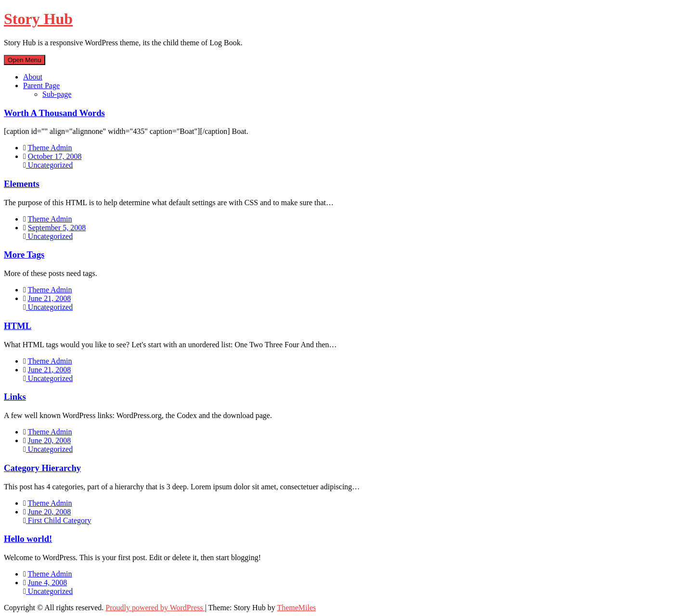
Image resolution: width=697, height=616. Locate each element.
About (33, 77)
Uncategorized (49, 165)
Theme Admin (50, 148)
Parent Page (41, 85)
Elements (22, 184)
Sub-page (57, 94)
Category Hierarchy (42, 468)
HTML (18, 326)
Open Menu (25, 60)
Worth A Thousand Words (54, 113)
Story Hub (38, 19)
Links (15, 397)
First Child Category (59, 520)
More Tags (24, 255)
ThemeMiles (296, 608)
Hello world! (28, 539)
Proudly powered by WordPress (155, 608)
